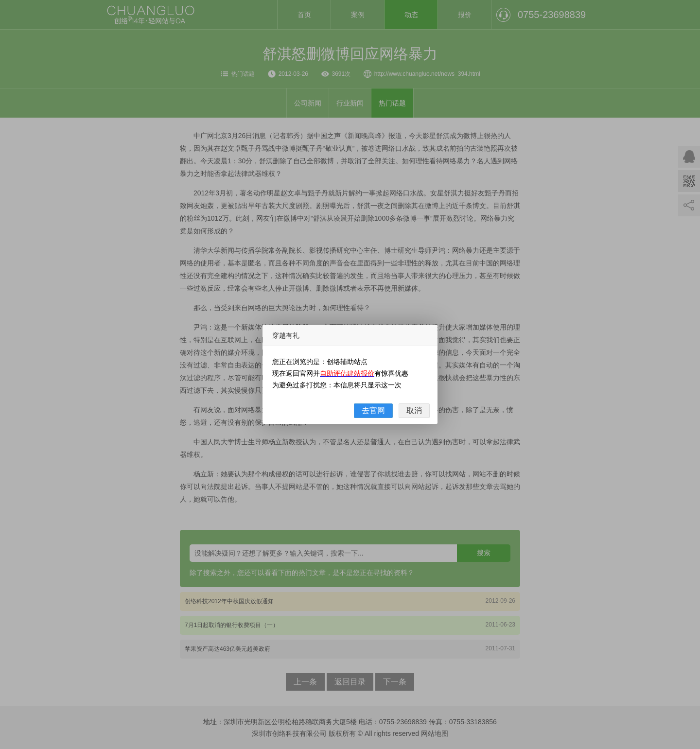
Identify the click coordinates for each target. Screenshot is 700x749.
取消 (414, 410)
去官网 (373, 410)
